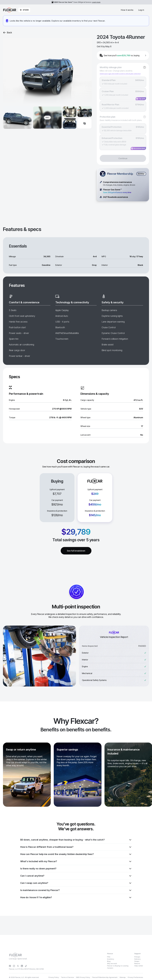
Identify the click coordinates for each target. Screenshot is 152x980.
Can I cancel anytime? (76, 876)
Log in (141, 10)
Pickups (137, 957)
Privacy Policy (59, 975)
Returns (137, 964)
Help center (139, 966)
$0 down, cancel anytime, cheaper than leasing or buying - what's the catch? (76, 840)
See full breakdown (76, 551)
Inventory (111, 959)
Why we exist (112, 964)
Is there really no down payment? (76, 869)
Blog (109, 961)
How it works (127, 10)
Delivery (137, 959)
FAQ (109, 957)
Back (7, 33)
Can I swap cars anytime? (76, 883)
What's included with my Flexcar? (76, 861)
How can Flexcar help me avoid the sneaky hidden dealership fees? (76, 854)
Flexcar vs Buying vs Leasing (118, 966)
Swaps (137, 961)
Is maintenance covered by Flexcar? (76, 890)
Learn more (96, 2)
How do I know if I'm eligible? (76, 897)
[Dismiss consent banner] (148, 969)
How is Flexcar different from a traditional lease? (76, 847)
